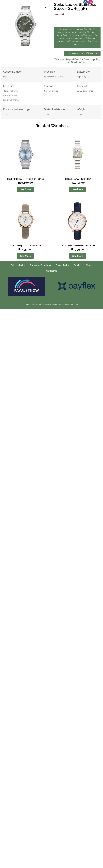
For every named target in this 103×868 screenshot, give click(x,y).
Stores (89, 265)
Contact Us (52, 271)
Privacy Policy (62, 265)
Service (78, 265)
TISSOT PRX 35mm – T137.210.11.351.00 (26, 179)
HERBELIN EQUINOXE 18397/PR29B (26, 246)
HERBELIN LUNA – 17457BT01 (78, 179)
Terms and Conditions (40, 265)
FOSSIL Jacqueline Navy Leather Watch (78, 246)
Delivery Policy (18, 265)
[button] (45, 7)
